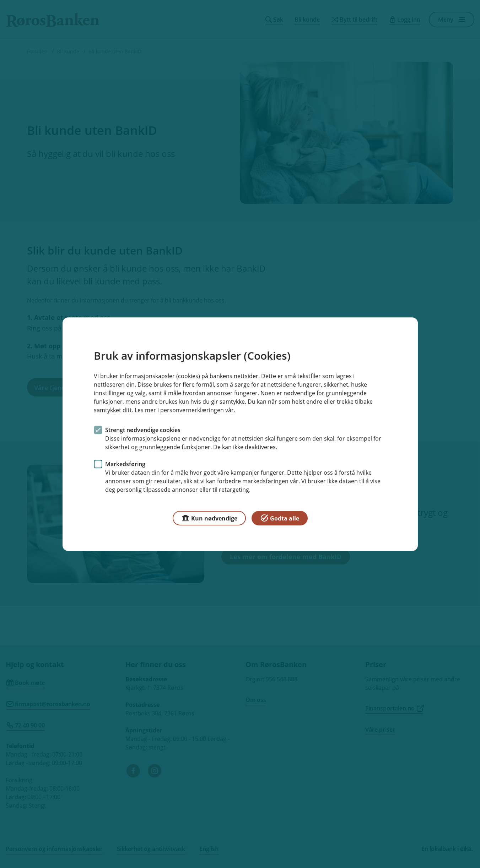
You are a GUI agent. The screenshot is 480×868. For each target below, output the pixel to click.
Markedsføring (125, 464)
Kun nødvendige (209, 517)
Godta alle (280, 517)
